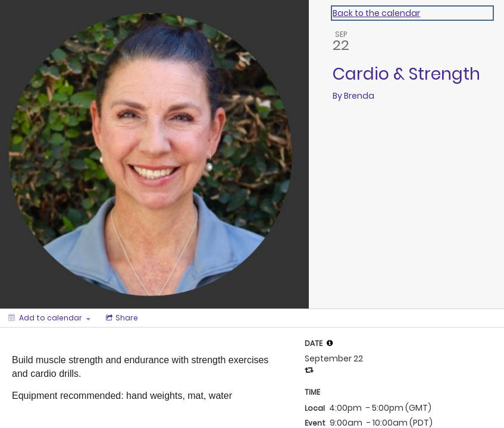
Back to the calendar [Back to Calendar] (376, 13)
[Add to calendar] (49, 318)
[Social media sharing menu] (121, 318)
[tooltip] (330, 343)
